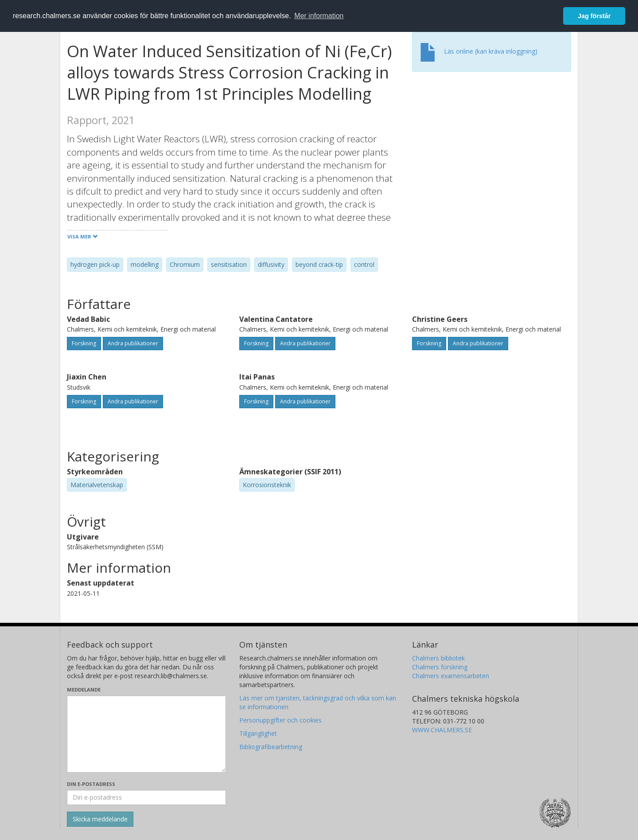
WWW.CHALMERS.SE (442, 730)
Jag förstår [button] (594, 16)
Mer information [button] (319, 16)
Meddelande (84, 690)
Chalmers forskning (440, 667)
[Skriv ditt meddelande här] (146, 734)
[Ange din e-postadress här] (146, 797)
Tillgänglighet (258, 733)
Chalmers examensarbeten (451, 676)
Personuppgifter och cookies (280, 720)
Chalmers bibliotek (438, 658)
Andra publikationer (133, 343)
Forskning (84, 343)
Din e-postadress (91, 784)
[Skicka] (100, 819)
